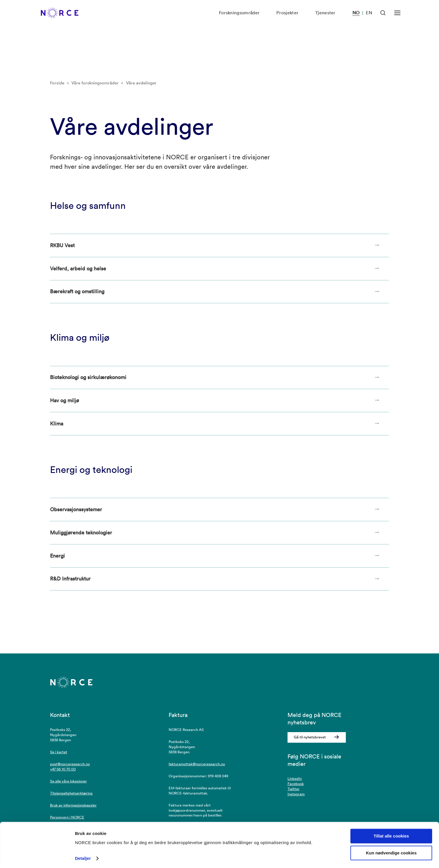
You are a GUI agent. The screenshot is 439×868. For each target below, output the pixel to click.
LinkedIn (295, 782)
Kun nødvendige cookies (391, 851)
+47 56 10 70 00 (63, 773)
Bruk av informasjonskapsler (73, 808)
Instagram (296, 797)
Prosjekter (286, 20)
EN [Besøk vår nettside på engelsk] (369, 20)
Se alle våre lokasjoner (68, 785)
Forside (57, 83)
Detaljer (83, 857)
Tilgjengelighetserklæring (71, 797)
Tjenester (325, 20)
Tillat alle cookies (391, 834)
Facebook (296, 787)
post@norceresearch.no (70, 767)
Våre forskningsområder (95, 83)
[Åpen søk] (383, 20)
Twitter (294, 792)
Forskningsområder (238, 20)
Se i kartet (59, 755)
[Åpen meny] (397, 20)
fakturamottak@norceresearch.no (197, 767)
